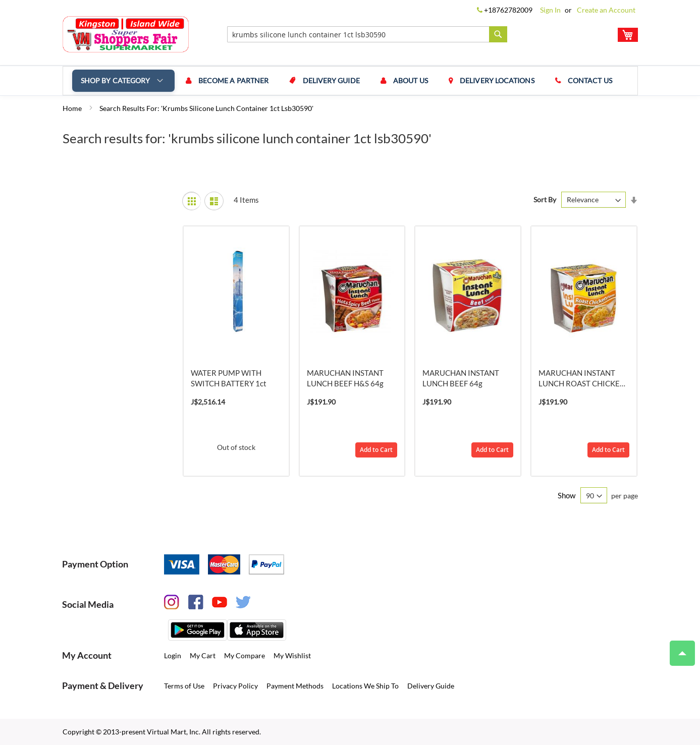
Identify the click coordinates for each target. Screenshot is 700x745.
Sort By (545, 199)
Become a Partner (232, 80)
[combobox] (367, 34)
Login (173, 655)
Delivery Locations (488, 80)
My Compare (245, 655)
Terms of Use (184, 686)
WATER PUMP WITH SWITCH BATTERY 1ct (229, 378)
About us (404, 80)
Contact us (578, 80)
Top (678, 648)
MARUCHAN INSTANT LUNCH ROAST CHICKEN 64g (582, 379)
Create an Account (606, 10)
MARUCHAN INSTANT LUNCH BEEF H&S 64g (345, 378)
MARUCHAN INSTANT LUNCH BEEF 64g (461, 378)
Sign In (550, 10)
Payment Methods (295, 686)
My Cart (203, 655)
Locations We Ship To (365, 686)
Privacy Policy (235, 686)
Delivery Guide (327, 80)
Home (73, 108)
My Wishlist (292, 655)
